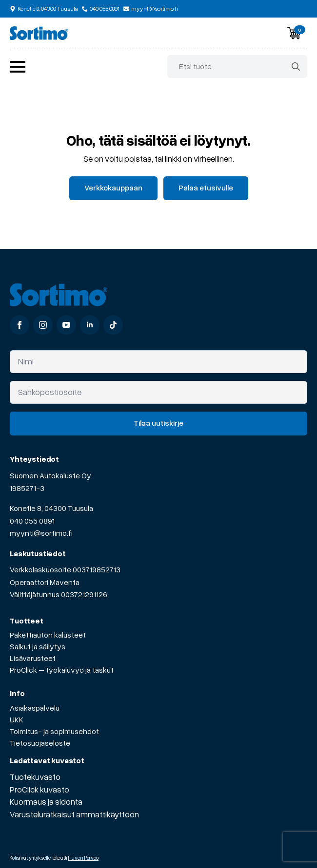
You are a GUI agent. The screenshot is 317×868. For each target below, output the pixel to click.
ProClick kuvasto (40, 789)
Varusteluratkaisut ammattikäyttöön (74, 814)
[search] (296, 66)
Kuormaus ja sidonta (46, 802)
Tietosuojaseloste (40, 743)
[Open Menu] (18, 67)
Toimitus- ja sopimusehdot (54, 731)
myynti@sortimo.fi (41, 533)
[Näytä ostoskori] (294, 33)
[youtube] (66, 325)
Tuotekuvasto (35, 777)
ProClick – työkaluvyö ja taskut (62, 670)
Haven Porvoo (83, 858)
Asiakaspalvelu (35, 708)
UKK (17, 719)
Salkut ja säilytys (38, 646)
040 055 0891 (32, 521)
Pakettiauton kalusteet (48, 635)
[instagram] (43, 325)
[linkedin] (90, 325)
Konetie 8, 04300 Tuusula (51, 508)
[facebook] (20, 325)
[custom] (113, 325)
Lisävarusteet (33, 658)
